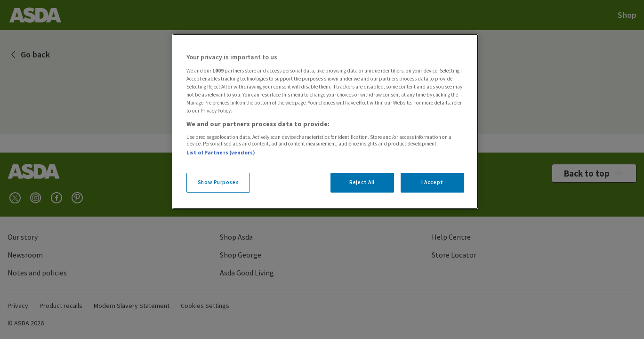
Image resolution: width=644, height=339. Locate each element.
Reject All (362, 182)
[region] (325, 121)
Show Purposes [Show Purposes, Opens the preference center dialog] (218, 182)
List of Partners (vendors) (221, 153)
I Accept (432, 182)
